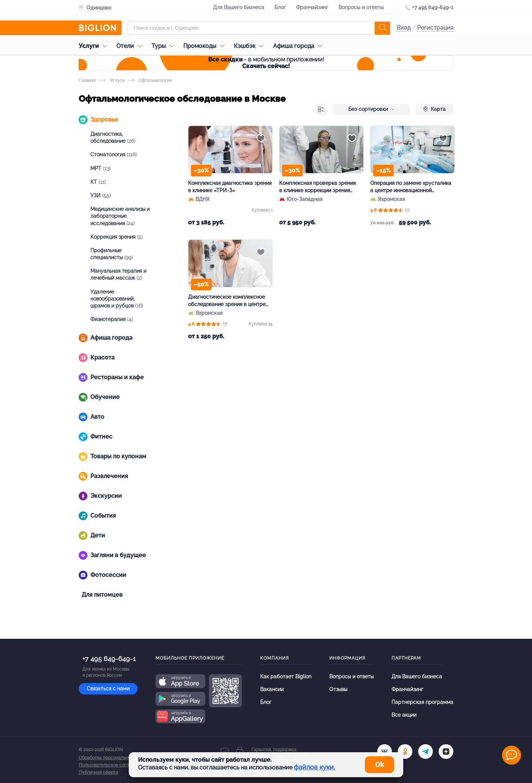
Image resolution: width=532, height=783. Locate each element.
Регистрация (435, 28)
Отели (131, 46)
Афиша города (299, 46)
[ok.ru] (405, 752)
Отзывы (338, 689)
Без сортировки (371, 109)
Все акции (404, 715)
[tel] (426, 752)
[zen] (446, 752)
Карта (434, 109)
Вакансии (272, 689)
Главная (87, 81)
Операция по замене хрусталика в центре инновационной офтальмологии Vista (411, 187)
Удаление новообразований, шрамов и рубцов (117, 299)
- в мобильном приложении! (266, 63)
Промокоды (206, 46)
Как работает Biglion (286, 676)
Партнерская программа (422, 702)
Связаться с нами (108, 689)
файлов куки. (314, 767)
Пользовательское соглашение (112, 765)
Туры (164, 46)
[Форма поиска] (259, 28)
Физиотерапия (112, 319)
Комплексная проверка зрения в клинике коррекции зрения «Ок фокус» (317, 187)
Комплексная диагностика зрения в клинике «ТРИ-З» (230, 187)
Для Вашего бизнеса (239, 7)
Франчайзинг (312, 7)
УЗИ (101, 195)
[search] (382, 28)
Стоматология (114, 154)
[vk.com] (385, 752)
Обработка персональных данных (114, 758)
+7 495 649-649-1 (433, 7)
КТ (98, 182)
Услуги (95, 46)
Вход (404, 28)
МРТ (100, 168)
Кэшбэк (250, 46)
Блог (280, 7)
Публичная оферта (98, 772)
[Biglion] (100, 28)
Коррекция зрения (117, 237)
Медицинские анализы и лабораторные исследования (120, 216)
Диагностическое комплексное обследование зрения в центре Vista (227, 301)
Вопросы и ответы (361, 7)
